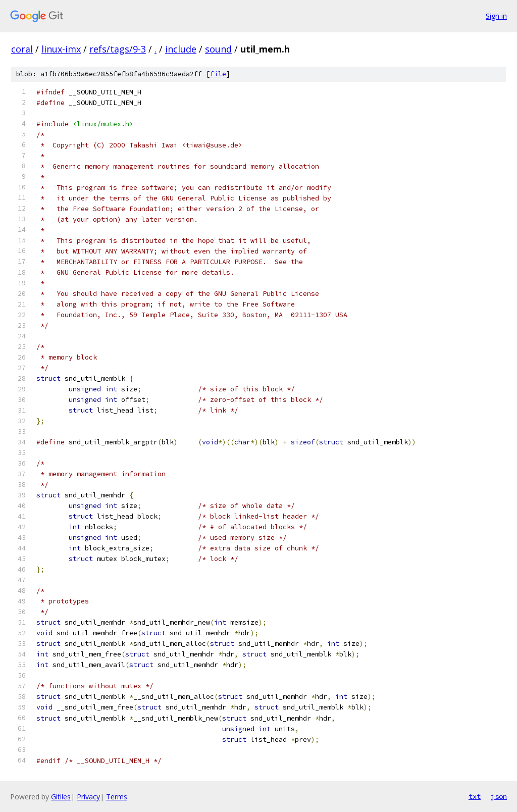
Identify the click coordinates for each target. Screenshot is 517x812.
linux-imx (61, 49)
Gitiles (61, 797)
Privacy (88, 797)
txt (475, 796)
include (181, 49)
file (218, 74)
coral (22, 49)
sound (218, 49)
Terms (117, 797)
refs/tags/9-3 (118, 49)
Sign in (496, 16)
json (499, 796)
